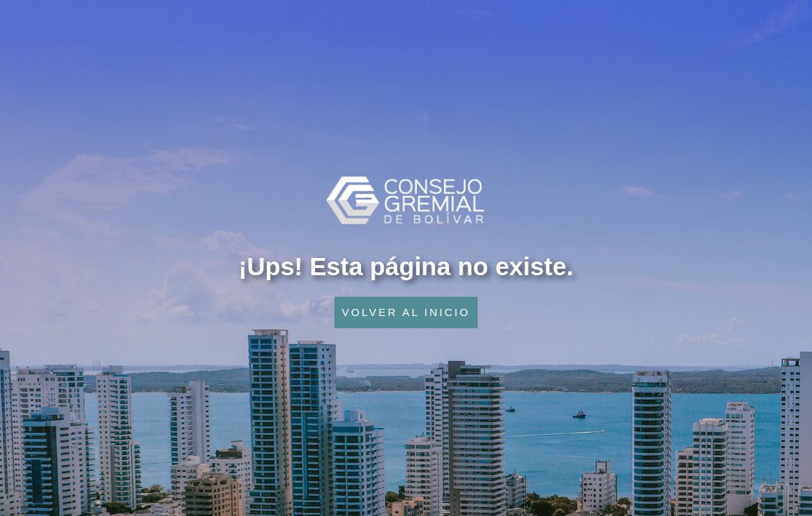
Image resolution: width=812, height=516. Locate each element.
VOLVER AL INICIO (406, 312)
